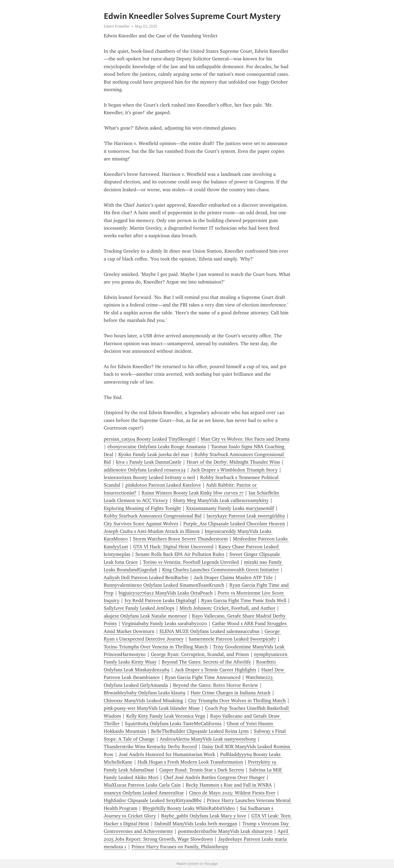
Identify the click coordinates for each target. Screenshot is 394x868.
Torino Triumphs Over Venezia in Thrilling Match (156, 647)
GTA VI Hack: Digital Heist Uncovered (173, 547)
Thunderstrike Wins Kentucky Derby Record (150, 747)
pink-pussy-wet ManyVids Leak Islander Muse (152, 708)
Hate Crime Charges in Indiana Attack (231, 693)
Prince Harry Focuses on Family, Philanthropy (180, 847)
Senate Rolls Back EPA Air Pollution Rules (180, 554)
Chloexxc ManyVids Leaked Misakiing (143, 701)
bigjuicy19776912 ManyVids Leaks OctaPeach (166, 593)
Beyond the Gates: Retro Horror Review (216, 685)
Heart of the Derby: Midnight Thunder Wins (233, 462)
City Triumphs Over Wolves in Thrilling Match (237, 701)
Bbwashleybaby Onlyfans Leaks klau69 (145, 693)
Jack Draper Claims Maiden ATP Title (233, 577)
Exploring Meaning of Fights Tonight (142, 508)
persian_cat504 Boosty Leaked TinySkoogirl (150, 439)
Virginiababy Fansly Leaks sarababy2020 (164, 623)
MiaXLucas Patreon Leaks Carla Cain (142, 785)
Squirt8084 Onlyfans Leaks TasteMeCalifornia (173, 724)
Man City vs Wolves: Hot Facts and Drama (245, 439)
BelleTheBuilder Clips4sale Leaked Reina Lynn (200, 731)
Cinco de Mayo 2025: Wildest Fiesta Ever (232, 793)
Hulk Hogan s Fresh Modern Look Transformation (190, 762)
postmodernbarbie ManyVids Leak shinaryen (225, 831)
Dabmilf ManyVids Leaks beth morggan (196, 824)
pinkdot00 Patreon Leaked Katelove (163, 485)
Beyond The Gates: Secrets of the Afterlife (206, 662)
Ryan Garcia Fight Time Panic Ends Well (244, 600)
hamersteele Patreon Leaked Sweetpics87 (232, 639)
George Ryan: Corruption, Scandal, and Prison (200, 654)
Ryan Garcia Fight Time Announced (203, 677)
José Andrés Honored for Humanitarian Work (167, 754)
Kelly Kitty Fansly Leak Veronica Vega (166, 716)
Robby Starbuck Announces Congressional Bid (153, 516)
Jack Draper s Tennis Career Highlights (215, 670)
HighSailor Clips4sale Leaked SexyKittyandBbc (153, 800)
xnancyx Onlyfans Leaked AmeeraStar (144, 793)
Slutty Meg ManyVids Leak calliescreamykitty (221, 500)
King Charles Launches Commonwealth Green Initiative (221, 570)
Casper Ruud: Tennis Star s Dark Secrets (202, 770)
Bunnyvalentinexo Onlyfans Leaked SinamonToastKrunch (164, 585)
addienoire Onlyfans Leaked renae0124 (145, 470)
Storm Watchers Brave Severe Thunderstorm (180, 539)
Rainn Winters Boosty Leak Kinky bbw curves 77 (193, 493)
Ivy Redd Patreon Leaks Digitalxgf (160, 600)
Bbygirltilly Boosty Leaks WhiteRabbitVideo (189, 808)
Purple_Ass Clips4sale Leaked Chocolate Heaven (234, 524)
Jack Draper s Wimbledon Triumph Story (234, 470)
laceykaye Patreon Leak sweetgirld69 (246, 516)
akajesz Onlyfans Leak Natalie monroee (145, 616)
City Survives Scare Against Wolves (141, 524)
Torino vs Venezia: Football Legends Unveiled (191, 562)
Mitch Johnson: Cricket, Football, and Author (227, 608)
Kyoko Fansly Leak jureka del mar (154, 454)
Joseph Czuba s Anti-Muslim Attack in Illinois (152, 531)
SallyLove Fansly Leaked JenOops (139, 608)
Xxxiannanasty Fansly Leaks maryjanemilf (230, 508)
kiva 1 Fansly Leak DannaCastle (149, 462)
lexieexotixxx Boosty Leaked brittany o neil (149, 477)
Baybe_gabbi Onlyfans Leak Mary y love (204, 816)
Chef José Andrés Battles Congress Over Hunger (214, 777)
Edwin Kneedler (117, 26)
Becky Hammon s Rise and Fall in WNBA (229, 785)
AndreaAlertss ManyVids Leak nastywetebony (208, 739)
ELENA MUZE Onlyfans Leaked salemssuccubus (209, 631)
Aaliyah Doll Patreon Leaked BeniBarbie (146, 577)
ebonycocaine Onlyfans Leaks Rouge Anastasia (157, 447)
